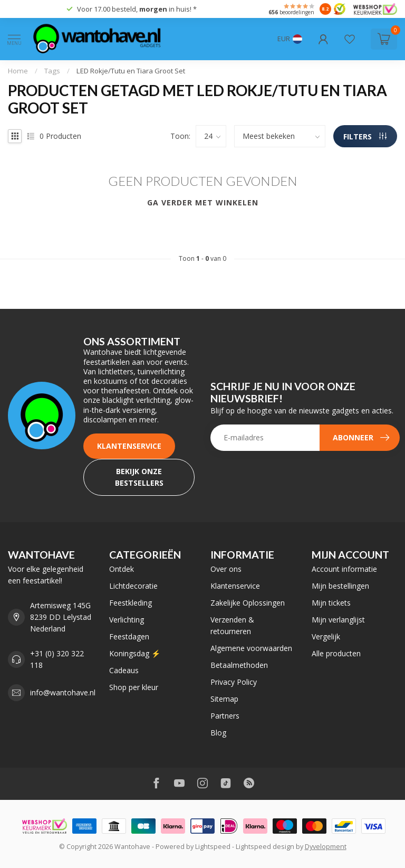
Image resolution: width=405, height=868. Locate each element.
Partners (225, 716)
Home (18, 71)
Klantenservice (129, 446)
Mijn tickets (331, 603)
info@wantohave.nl (63, 692)
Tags (52, 71)
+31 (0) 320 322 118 (57, 659)
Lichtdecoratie (133, 586)
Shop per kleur (134, 687)
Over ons (226, 569)
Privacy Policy (234, 682)
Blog (218, 733)
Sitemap (224, 699)
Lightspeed (213, 847)
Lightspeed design (265, 847)
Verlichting (127, 620)
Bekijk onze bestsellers (139, 477)
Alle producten (336, 653)
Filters (365, 136)
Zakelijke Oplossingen (248, 603)
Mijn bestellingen (340, 586)
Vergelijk (326, 636)
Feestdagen (129, 636)
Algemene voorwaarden (251, 648)
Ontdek (122, 569)
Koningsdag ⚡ (135, 653)
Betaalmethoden (239, 665)
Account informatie (344, 569)
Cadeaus (124, 670)
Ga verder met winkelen (203, 202)
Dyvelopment (326, 847)
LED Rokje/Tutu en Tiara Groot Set (131, 71)
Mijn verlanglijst (338, 620)
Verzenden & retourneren (232, 625)
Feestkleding (131, 603)
